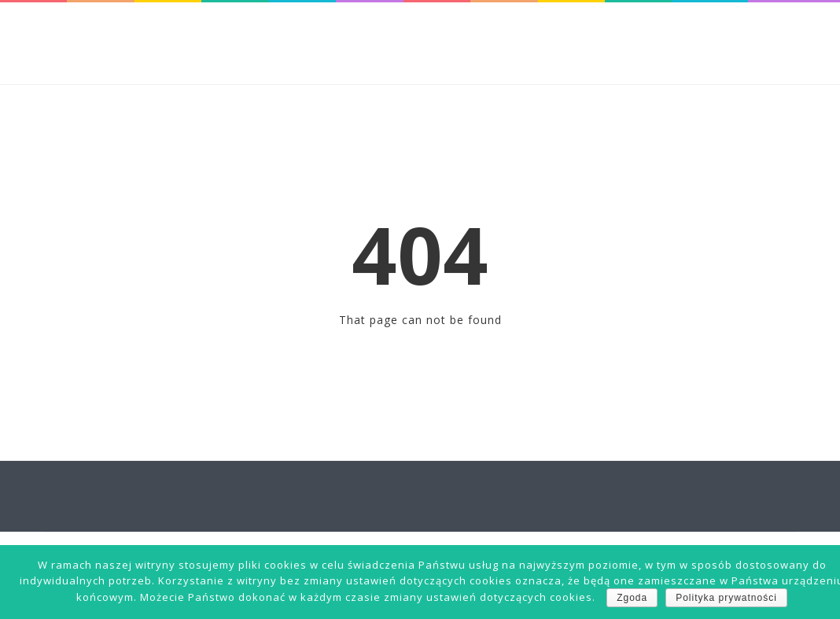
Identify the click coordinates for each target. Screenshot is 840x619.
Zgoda (632, 598)
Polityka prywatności (726, 598)
